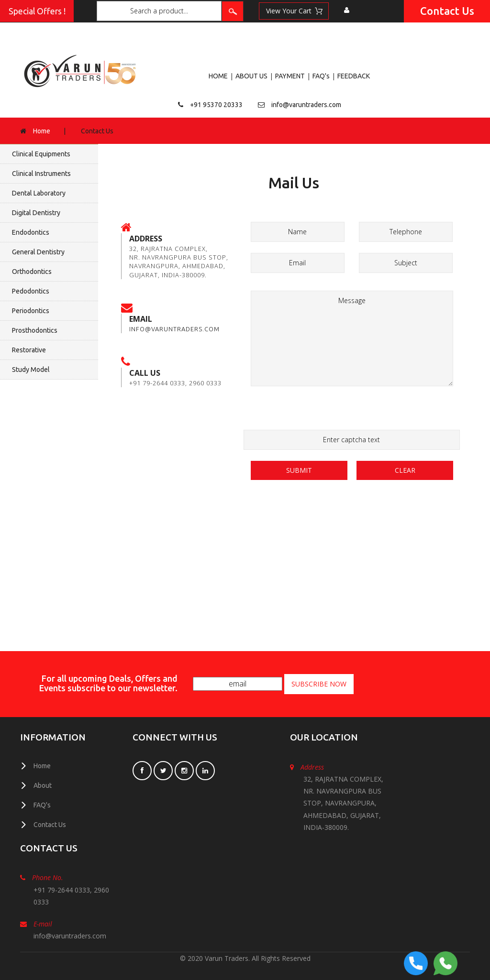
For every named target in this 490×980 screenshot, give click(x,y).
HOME (218, 76)
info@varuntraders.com (306, 105)
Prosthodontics (35, 330)
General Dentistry (38, 252)
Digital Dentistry (36, 213)
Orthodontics (32, 272)
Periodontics (31, 311)
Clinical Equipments (41, 154)
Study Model (31, 370)
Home (42, 131)
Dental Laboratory (39, 193)
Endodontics (31, 232)
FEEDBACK (354, 76)
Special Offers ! (37, 11)
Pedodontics (31, 291)
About (43, 785)
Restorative (29, 350)
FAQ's (321, 76)
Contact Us (447, 11)
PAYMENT (290, 76)
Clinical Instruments (41, 174)
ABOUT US (251, 76)
